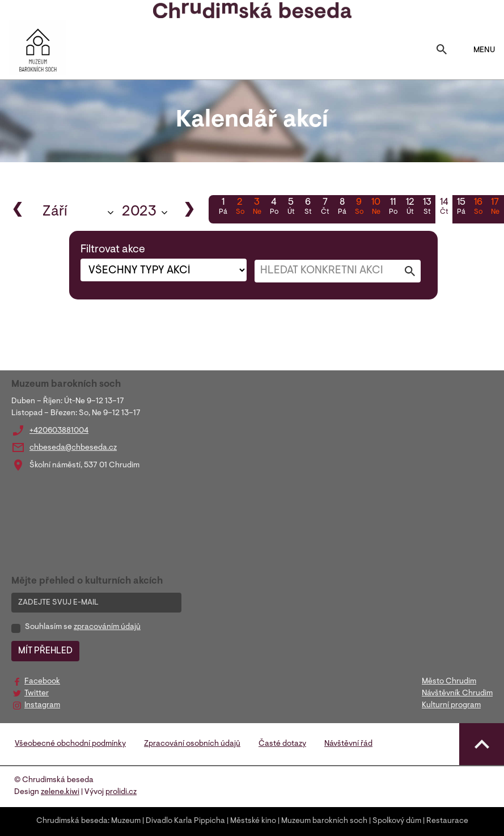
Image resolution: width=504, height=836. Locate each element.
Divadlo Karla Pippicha (185, 821)
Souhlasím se (83, 627)
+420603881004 (59, 431)
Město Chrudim (449, 682)
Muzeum (126, 821)
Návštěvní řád (348, 744)
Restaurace (447, 821)
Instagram (42, 706)
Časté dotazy (282, 744)
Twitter (37, 694)
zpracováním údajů (107, 627)
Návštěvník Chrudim (457, 694)
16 (478, 208)
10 (376, 208)
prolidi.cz (121, 792)
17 (495, 208)
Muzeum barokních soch (324, 821)
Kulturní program (451, 706)
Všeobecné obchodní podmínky (70, 744)
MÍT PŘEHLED (45, 651)
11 (393, 208)
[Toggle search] (442, 50)
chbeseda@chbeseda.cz (73, 448)
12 (410, 208)
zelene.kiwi (60, 792)
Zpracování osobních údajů (192, 744)
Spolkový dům (397, 821)
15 (461, 208)
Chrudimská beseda (72, 821)
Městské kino (253, 821)
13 (427, 208)
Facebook (42, 682)
